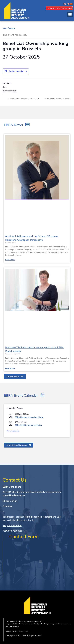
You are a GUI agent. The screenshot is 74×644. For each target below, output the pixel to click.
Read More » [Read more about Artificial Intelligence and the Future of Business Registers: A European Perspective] (10, 260)
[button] (70, 14)
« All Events (9, 28)
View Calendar (13, 431)
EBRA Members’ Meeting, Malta (29, 417)
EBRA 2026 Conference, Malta (28, 425)
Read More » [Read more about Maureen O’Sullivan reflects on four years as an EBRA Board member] (10, 368)
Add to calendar (16, 71)
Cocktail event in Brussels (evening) (57, 99)
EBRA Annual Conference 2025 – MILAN (24, 99)
